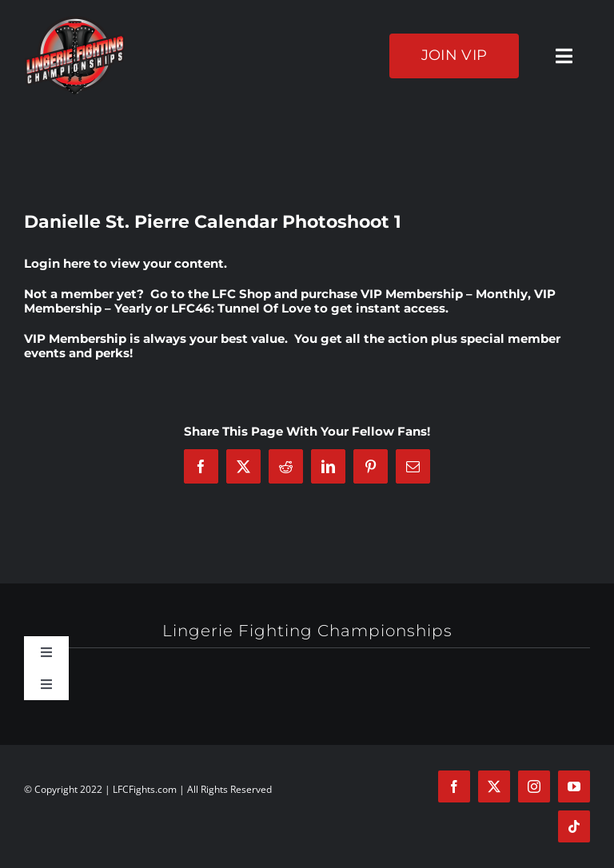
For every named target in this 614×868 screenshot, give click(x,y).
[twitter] (494, 786)
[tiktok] (574, 826)
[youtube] (574, 786)
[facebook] (454, 786)
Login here (57, 263)
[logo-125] (75, 22)
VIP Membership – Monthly (444, 294)
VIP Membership (75, 338)
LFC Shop (241, 294)
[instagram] (534, 786)
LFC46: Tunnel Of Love (241, 308)
